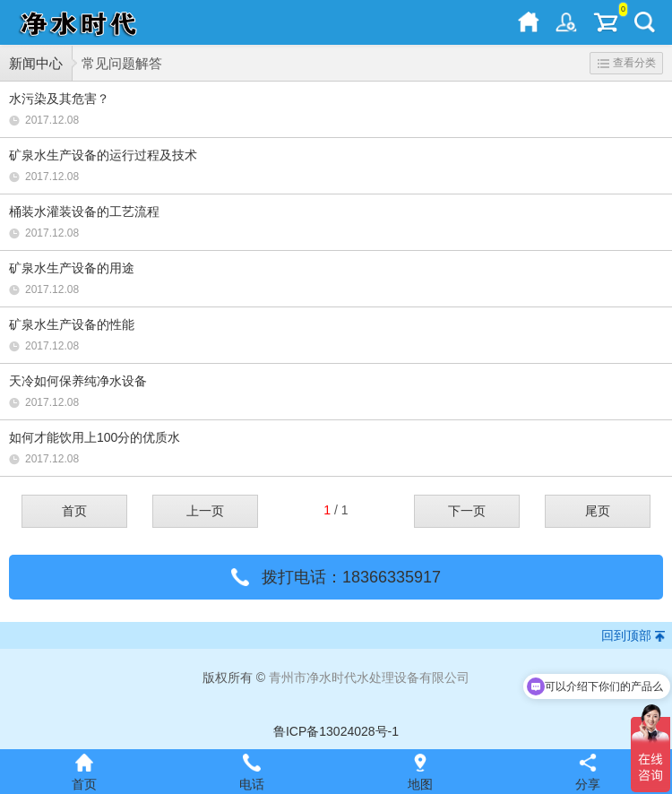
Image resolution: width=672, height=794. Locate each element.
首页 (74, 511)
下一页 (467, 511)
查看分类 (627, 63)
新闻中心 (36, 63)
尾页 (598, 511)
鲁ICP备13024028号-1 (336, 731)
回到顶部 (626, 635)
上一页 (205, 511)
